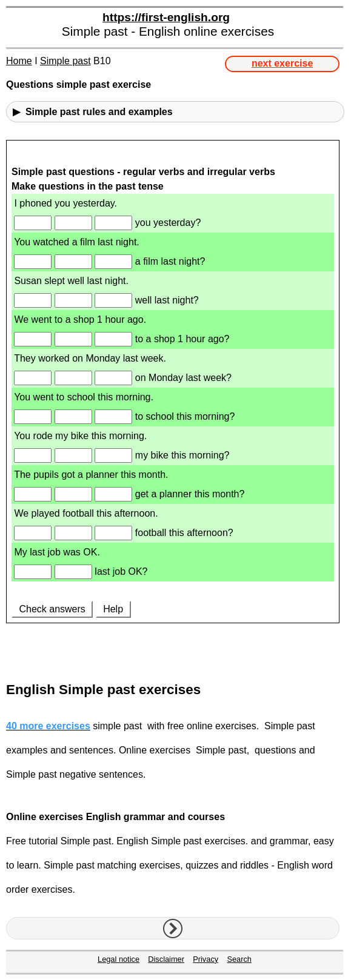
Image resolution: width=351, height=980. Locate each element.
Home (19, 61)
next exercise (282, 63)
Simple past (65, 61)
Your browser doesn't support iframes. (173, 406)
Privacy (206, 959)
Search (239, 959)
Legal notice (119, 959)
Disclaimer (166, 959)
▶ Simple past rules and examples (93, 112)
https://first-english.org (166, 17)
